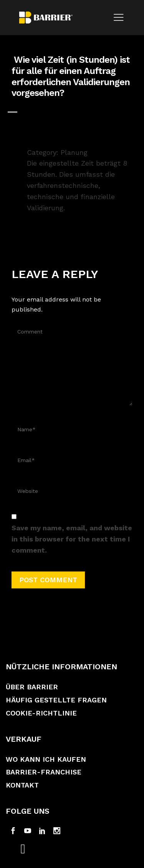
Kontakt (22, 785)
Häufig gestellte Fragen (56, 700)
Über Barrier (32, 687)
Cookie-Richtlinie (41, 713)
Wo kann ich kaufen (46, 759)
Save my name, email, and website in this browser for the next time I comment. (72, 539)
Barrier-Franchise (44, 772)
